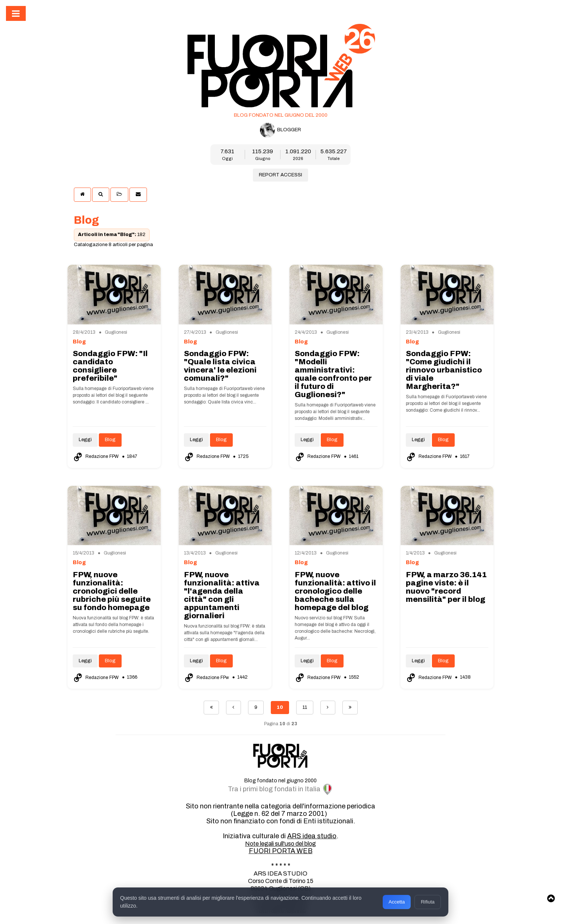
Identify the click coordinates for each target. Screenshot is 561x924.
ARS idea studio (312, 836)
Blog (110, 440)
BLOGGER (280, 130)
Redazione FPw (207, 678)
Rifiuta (428, 902)
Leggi (85, 440)
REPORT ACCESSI (280, 175)
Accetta (397, 902)
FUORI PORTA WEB (281, 851)
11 (305, 707)
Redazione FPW (96, 456)
